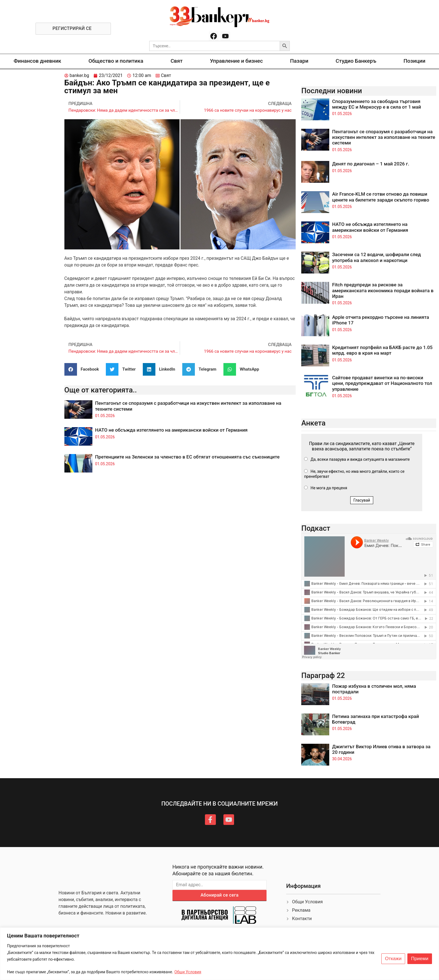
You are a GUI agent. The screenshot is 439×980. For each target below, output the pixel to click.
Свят (177, 61)
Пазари (299, 61)
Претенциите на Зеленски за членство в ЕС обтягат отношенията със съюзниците (187, 457)
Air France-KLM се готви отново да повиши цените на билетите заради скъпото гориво (381, 197)
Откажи (393, 959)
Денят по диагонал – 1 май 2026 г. (371, 164)
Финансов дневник (38, 61)
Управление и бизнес (236, 61)
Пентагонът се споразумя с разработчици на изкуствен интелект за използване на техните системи (384, 137)
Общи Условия (188, 972)
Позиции (414, 61)
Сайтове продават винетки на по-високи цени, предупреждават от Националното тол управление (382, 383)
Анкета (313, 423)
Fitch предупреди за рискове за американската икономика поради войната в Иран (383, 290)
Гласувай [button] (362, 500)
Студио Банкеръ (356, 61)
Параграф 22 (323, 675)
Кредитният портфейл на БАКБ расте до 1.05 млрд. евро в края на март (382, 350)
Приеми (420, 959)
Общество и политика (116, 61)
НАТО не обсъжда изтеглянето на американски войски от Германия (171, 430)
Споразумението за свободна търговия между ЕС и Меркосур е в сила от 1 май (377, 104)
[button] (84, 369)
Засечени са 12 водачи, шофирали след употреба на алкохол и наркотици (376, 257)
